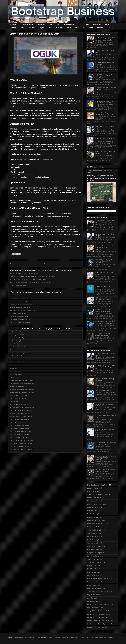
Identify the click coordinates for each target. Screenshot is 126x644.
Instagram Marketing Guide (96, 553)
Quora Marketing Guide (94, 537)
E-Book (58, 637)
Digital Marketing (27, 24)
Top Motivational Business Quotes (19, 428)
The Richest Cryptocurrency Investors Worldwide (23, 310)
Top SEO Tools (14, 401)
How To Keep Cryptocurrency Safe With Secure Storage (104, 102)
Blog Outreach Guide (94, 572)
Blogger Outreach (69, 24)
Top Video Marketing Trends (18, 371)
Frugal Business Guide (94, 585)
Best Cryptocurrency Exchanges (19, 298)
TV (54, 637)
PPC (51, 24)
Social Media (41, 24)
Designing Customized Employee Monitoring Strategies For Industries (106, 89)
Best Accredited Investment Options (20, 301)
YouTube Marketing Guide (95, 543)
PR (80, 24)
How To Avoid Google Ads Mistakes (20, 322)
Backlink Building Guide (95, 514)
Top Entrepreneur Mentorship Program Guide (101, 624)
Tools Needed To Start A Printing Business (22, 440)
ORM (87, 24)
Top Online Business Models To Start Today (22, 392)
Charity (106, 637)
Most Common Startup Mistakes (19, 362)
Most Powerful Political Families (19, 404)
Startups (13, 28)
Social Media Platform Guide (96, 562)
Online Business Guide (94, 575)
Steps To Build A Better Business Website (21, 380)
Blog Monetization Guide (95, 501)
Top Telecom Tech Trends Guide (97, 569)
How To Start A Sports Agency (18, 422)
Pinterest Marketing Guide (95, 550)
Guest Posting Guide (94, 601)
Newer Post (14, 264)
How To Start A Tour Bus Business (19, 446)
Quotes (63, 637)
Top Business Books (15, 365)
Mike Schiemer (28, 637)
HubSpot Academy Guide (95, 608)
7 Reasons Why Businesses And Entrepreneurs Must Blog (105, 38)
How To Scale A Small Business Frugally (21, 319)
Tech (50, 28)
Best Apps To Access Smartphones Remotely (22, 304)
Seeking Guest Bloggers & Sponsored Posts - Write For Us (105, 114)
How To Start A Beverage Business (19, 425)
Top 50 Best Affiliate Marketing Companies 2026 (105, 380)
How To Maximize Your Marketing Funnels (21, 359)
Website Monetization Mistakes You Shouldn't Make (24, 273)
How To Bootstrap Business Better (19, 437)
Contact (108, 24)
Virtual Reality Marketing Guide (97, 530)
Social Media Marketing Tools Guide (98, 524)
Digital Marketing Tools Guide (96, 520)
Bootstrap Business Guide (95, 488)
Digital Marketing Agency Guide (97, 588)
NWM (42, 637)
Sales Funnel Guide (93, 527)
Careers (101, 637)
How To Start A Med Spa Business (19, 434)
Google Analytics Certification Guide (98, 617)
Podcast (50, 637)
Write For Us (70, 637)
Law (109, 28)
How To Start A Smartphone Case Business (22, 450)
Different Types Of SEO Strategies (19, 335)
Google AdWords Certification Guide (98, 611)
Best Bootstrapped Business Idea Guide (100, 579)
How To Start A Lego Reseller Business (21, 410)
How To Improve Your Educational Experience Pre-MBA (106, 444)
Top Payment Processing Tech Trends (20, 353)
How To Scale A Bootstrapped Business (21, 444)
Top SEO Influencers (15, 368)
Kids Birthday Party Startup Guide (19, 413)
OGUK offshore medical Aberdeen (23, 129)
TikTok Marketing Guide (95, 559)
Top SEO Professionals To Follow (19, 386)
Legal (34, 637)
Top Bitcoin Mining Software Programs (20, 341)
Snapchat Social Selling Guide (97, 546)
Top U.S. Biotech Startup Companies (20, 347)
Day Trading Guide (15, 377)
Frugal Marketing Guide (16, 344)
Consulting (14, 24)
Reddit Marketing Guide (95, 540)
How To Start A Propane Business (19, 419)
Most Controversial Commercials (19, 350)
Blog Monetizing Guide (16, 374)
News (38, 637)
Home (46, 264)
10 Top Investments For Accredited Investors (103, 334)
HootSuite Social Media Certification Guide (100, 605)
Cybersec (96, 637)
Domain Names (79, 637)
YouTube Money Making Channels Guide (100, 592)
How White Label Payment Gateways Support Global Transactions (104, 76)
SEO (58, 24)
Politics (91, 637)
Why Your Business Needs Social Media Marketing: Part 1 (106, 470)
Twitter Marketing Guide (95, 533)
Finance (23, 28)
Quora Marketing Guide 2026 (18, 285)
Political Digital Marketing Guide (97, 627)
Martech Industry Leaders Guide (97, 504)
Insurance (100, 28)
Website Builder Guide (94, 498)
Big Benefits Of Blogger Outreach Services (22, 389)
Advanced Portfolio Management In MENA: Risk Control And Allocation (30, 282)
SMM (86, 637)
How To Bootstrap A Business (18, 398)
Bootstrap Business (17, 637)
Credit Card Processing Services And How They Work (105, 152)
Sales (69, 28)
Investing (32, 28)
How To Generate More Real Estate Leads (22, 383)
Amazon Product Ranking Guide (19, 338)
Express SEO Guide (93, 566)
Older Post (77, 264)
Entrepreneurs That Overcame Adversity (21, 416)
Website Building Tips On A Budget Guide (100, 621)
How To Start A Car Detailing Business (20, 431)
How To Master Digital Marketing (19, 316)
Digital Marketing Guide (94, 507)
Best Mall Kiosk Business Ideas (18, 395)
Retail (77, 28)
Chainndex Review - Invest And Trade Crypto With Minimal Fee (105, 322)
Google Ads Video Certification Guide (99, 614)
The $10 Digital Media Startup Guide (98, 494)
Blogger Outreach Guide (95, 517)
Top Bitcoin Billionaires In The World (20, 307)
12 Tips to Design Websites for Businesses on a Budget (105, 299)
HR (84, 28)
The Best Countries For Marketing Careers (22, 407)
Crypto (42, 28)
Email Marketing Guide (94, 511)
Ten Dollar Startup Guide (17, 332)
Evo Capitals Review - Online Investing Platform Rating (104, 311)
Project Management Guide (96, 595)
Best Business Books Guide (96, 582)
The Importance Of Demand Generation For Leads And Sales (105, 391)
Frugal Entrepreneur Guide (96, 491)
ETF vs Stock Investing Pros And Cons (21, 313)
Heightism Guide (92, 598)
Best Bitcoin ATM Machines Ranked (20, 295)
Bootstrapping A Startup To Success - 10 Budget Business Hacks (28, 279)
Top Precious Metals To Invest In (19, 356)
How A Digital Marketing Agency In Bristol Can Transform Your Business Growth (32, 276)
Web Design (97, 24)
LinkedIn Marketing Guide (95, 556)
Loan (91, 28)
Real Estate (59, 28)
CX (46, 637)
